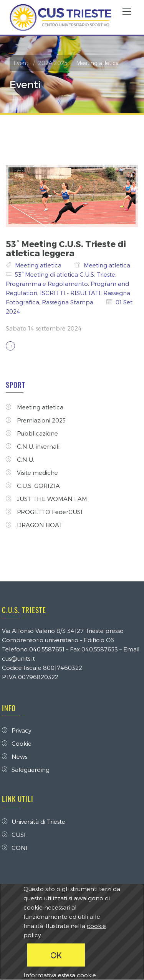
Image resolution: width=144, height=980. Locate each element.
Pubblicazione (32, 433)
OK (56, 955)
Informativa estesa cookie (60, 975)
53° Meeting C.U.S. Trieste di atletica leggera (66, 248)
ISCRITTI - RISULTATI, (72, 293)
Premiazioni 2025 (36, 420)
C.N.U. (20, 459)
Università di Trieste (34, 821)
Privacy (17, 730)
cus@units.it (18, 658)
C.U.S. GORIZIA (33, 486)
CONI (15, 848)
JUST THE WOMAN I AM (46, 499)
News (15, 756)
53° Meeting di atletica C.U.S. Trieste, (66, 274)
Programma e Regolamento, (48, 284)
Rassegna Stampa (68, 302)
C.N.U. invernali (33, 446)
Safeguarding (26, 770)
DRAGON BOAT (34, 525)
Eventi (22, 63)
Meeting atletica (39, 265)
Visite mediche (32, 472)
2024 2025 (53, 63)
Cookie (17, 743)
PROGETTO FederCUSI (44, 512)
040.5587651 (47, 649)
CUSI (14, 835)
